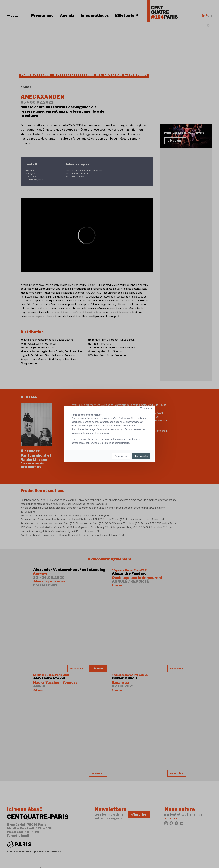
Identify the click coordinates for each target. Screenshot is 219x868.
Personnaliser (121, 456)
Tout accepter (141, 456)
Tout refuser (146, 408)
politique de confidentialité (116, 443)
